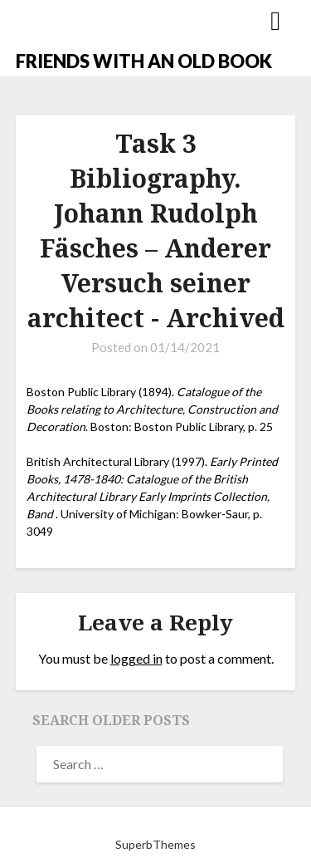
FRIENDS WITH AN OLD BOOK (144, 61)
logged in (136, 658)
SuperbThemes (155, 844)
